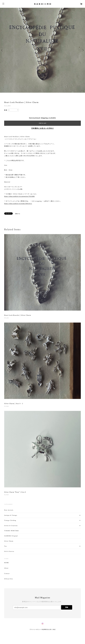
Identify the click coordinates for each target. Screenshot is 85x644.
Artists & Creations (11, 526)
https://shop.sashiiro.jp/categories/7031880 (19, 196)
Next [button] (83, 50)
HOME (6, 563)
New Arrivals (9, 510)
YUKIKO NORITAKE (11, 531)
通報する (18, 214)
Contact (7, 574)
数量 (6, 110)
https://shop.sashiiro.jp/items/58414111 (18, 204)
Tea (5, 546)
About (6, 568)
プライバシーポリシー (35, 629)
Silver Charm (9, 541)
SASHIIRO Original (11, 536)
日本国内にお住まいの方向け (43, 128)
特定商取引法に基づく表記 (49, 629)
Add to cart (42, 123)
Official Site (9, 579)
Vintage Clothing (10, 520)
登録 (67, 607)
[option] (42, 50)
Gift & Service (9, 551)
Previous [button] (2, 50)
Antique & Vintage (11, 515)
